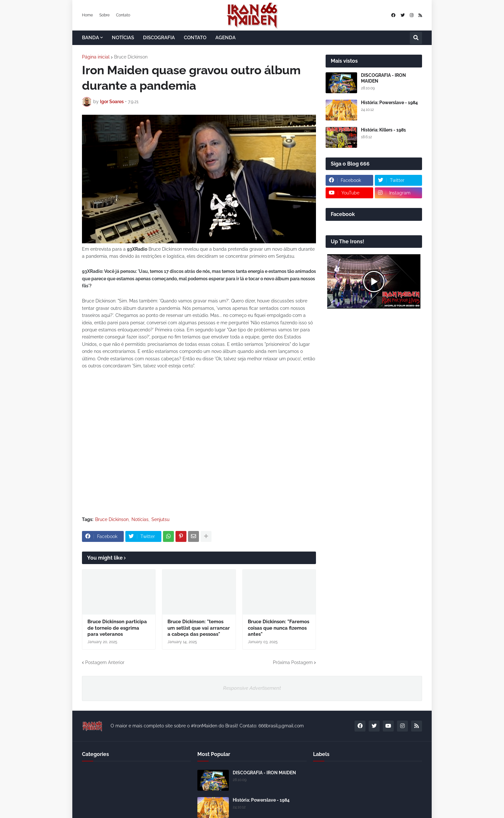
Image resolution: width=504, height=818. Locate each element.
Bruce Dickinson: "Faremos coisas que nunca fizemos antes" (279, 628)
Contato (123, 15)
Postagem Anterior (105, 662)
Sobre (104, 15)
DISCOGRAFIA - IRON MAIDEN (383, 78)
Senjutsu (160, 519)
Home (87, 15)
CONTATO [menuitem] (195, 38)
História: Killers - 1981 (383, 130)
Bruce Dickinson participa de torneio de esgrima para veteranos (117, 628)
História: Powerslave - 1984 (389, 103)
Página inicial (96, 57)
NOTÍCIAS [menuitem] (123, 38)
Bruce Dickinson (131, 57)
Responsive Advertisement (252, 688)
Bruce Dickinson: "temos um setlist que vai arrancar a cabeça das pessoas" (199, 628)
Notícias (140, 519)
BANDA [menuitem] (90, 38)
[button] (416, 38)
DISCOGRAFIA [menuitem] (159, 38)
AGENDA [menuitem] (225, 38)
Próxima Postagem (293, 662)
